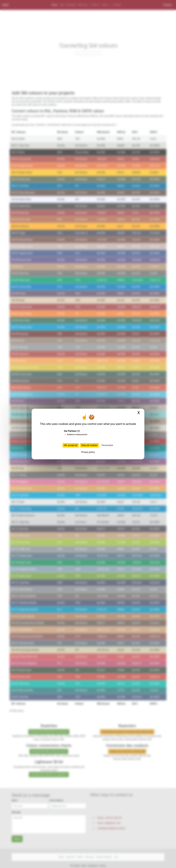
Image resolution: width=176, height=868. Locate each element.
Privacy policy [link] (88, 452)
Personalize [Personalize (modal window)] (107, 445)
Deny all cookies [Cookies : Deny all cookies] (89, 445)
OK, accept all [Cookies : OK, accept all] (71, 445)
